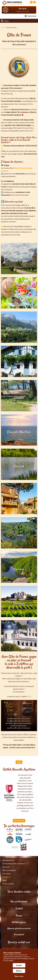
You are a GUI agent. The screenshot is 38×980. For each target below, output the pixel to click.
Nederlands (32, 16)
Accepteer (19, 965)
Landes (19, 363)
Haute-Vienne (19, 260)
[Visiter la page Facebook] (31, 2)
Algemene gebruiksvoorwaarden (19, 928)
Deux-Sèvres (19, 638)
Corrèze (19, 569)
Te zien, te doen (8, 884)
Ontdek (19, 762)
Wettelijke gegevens (19, 922)
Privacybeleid (19, 934)
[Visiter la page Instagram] (35, 2)
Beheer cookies (19, 976)
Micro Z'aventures (9, 870)
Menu (5, 21)
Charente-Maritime (19, 432)
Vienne (19, 295)
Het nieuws (7, 874)
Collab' (5, 877)
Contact (19, 909)
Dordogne (19, 603)
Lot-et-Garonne (19, 501)
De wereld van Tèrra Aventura (14, 864)
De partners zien (19, 821)
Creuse (19, 535)
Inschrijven (26, 11)
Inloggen (18, 11)
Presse (19, 916)
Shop (4, 880)
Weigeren (19, 971)
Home (3, 27)
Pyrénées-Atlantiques (19, 329)
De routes (6, 867)
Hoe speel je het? (9, 860)
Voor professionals (19, 901)
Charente (19, 466)
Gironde (19, 398)
